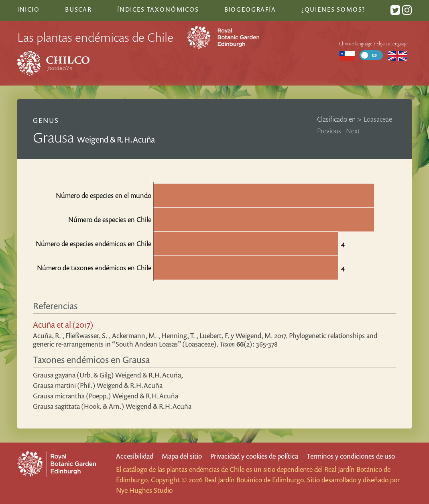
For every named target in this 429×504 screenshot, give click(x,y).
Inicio (28, 9)
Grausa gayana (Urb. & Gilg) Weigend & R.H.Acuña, (108, 375)
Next (353, 131)
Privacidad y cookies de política (254, 456)
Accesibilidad (135, 456)
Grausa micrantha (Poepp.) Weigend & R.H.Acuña (106, 396)
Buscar (78, 9)
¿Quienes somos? (333, 9)
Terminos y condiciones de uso (351, 456)
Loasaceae (378, 119)
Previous (329, 131)
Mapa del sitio (182, 456)
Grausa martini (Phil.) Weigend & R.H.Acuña (98, 385)
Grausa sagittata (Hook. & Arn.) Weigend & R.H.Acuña (112, 406)
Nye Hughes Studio (144, 490)
